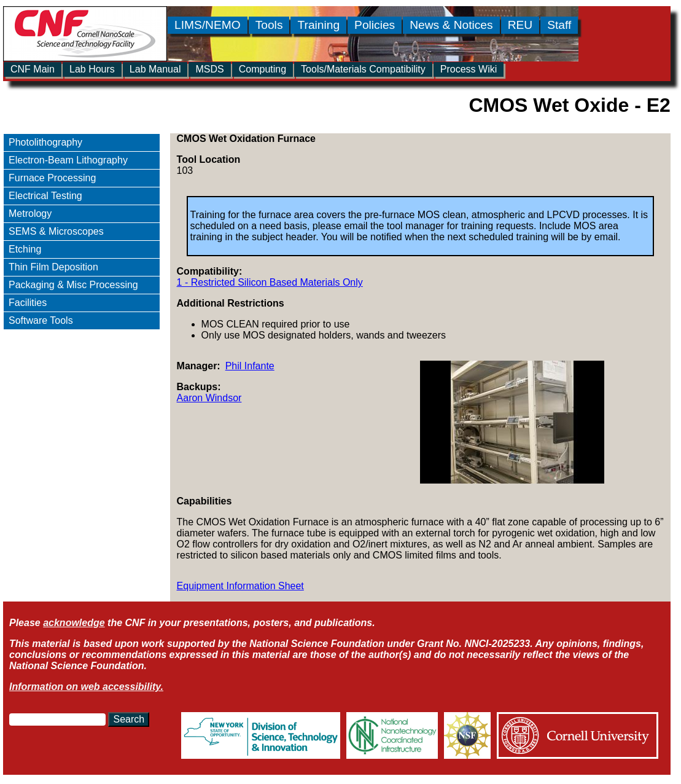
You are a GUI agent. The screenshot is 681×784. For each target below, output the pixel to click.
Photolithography (45, 142)
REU (520, 25)
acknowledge (74, 623)
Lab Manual (155, 69)
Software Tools (41, 320)
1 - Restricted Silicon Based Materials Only (270, 282)
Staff (559, 25)
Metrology (30, 214)
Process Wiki (469, 69)
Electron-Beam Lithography (68, 160)
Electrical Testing (45, 196)
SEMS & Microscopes (56, 231)
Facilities (28, 303)
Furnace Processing (52, 178)
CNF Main (33, 69)
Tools (269, 25)
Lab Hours (92, 69)
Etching (25, 249)
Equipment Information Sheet (240, 586)
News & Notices (451, 25)
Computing (263, 69)
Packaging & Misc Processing (73, 285)
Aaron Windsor (209, 398)
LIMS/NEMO (208, 25)
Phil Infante (250, 366)
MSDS (209, 69)
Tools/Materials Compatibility (363, 69)
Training (318, 25)
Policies (375, 25)
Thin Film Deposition (53, 267)
